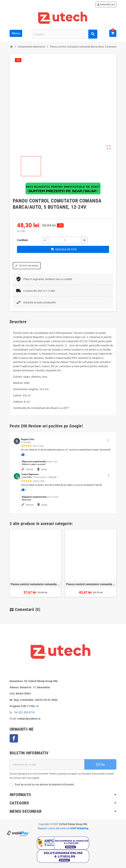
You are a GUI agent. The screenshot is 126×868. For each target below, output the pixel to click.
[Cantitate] (65, 240)
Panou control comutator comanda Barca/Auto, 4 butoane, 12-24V (91, 584)
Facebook (14, 738)
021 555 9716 (27, 712)
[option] (35, 563)
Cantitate (22, 240)
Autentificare (106, 4)
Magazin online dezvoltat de (63, 828)
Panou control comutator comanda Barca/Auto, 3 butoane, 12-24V (35, 584)
